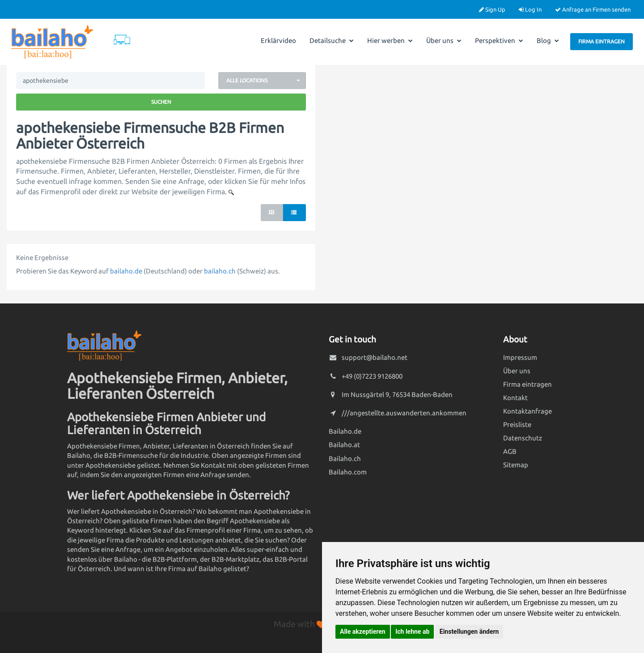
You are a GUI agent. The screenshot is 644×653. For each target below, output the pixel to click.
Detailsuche (332, 41)
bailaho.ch (220, 271)
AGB (510, 451)
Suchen (161, 102)
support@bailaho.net (375, 357)
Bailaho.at (344, 445)
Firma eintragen (602, 41)
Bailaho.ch (345, 459)
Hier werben (390, 41)
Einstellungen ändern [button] (469, 632)
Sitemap (516, 465)
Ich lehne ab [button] (412, 632)
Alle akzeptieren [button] (363, 632)
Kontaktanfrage (527, 411)
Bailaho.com (348, 472)
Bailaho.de (345, 431)
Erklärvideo (278, 41)
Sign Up (492, 9)
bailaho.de (126, 271)
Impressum (520, 357)
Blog (548, 41)
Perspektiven (499, 41)
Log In (530, 9)
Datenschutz (523, 438)
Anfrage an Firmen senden (593, 9)
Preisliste (517, 425)
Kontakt (515, 398)
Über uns (444, 41)
